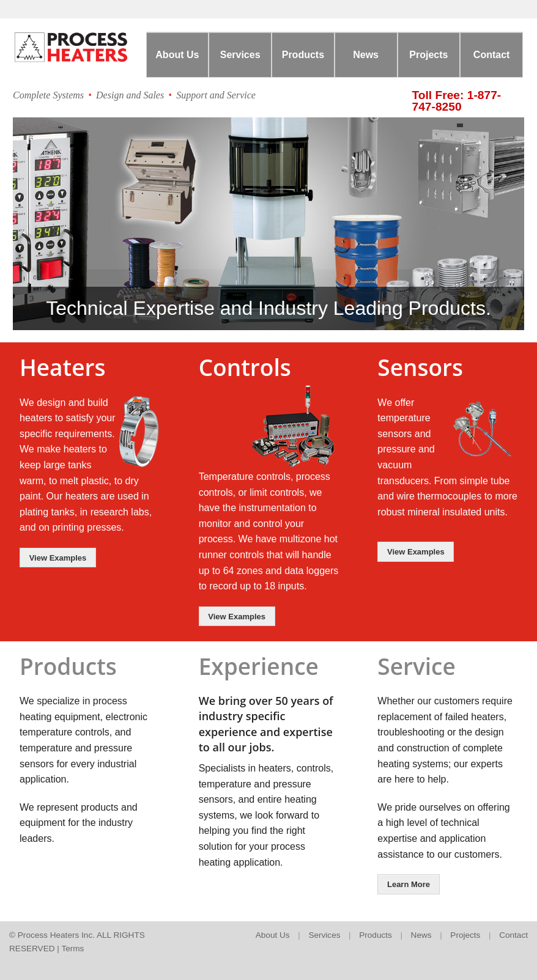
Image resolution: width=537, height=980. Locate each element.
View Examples (58, 558)
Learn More (409, 884)
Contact (492, 55)
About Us (177, 55)
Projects (428, 55)
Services (240, 55)
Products (303, 55)
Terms (72, 949)
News (366, 55)
